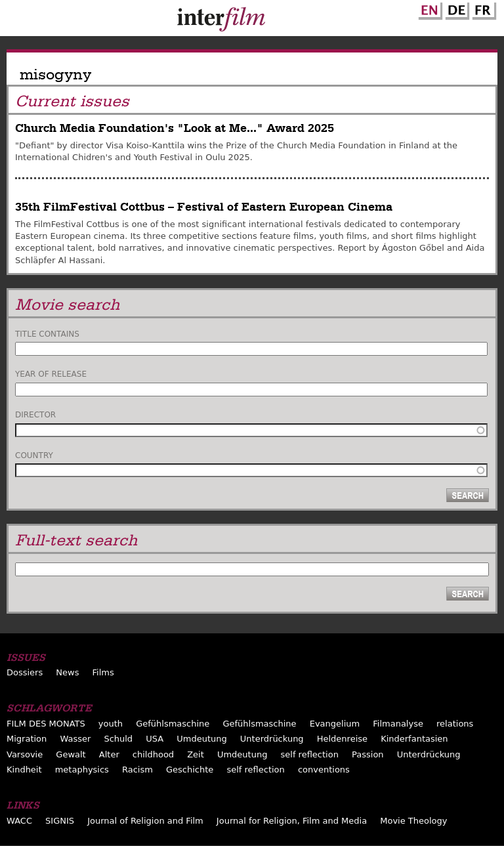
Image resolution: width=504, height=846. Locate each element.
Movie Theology (413, 821)
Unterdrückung (272, 739)
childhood (153, 754)
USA (155, 739)
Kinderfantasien (414, 739)
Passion (368, 754)
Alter (109, 754)
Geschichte (190, 770)
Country (34, 455)
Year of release (51, 374)
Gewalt (71, 754)
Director (35, 415)
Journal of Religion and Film (145, 821)
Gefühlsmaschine (173, 724)
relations (455, 724)
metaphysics (82, 770)
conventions (324, 770)
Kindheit (24, 770)
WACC (19, 821)
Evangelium (335, 724)
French (482, 9)
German (455, 9)
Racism (137, 770)
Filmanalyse (398, 724)
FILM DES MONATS (46, 724)
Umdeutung (202, 739)
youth (111, 724)
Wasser (75, 739)
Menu (16, 21)
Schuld (118, 739)
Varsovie (25, 754)
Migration (27, 739)
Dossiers (25, 672)
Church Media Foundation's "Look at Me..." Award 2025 (175, 128)
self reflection (310, 754)
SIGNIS (60, 821)
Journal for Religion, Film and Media (292, 821)
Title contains (47, 334)
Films (103, 672)
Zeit (196, 754)
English (429, 9)
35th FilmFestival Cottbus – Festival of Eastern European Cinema (204, 207)
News (67, 672)
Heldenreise (342, 739)
